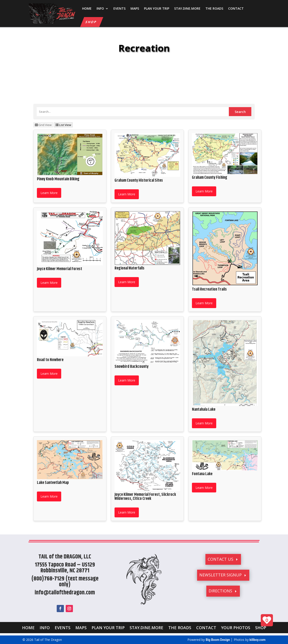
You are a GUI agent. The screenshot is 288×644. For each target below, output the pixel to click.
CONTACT (236, 8)
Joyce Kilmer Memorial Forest (60, 269)
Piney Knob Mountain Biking (58, 179)
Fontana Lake (202, 474)
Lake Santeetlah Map (53, 483)
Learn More (49, 193)
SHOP (91, 22)
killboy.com (258, 640)
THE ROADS (214, 8)
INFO (100, 8)
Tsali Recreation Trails (209, 289)
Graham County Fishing (210, 178)
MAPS (135, 8)
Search (240, 112)
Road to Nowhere (50, 360)
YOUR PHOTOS (236, 627)
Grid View (43, 125)
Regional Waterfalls (129, 268)
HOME (87, 8)
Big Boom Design (218, 640)
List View (63, 125)
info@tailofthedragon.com (65, 593)
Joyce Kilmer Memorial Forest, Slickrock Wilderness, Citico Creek (145, 497)
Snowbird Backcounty (132, 367)
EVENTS (119, 8)
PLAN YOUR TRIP (157, 8)
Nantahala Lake (204, 410)
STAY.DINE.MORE (187, 8)
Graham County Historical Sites (139, 181)
